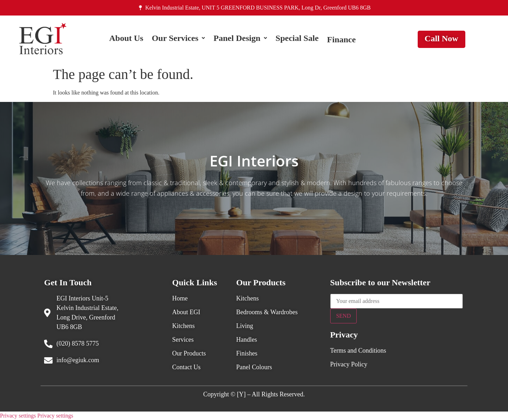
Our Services (178, 39)
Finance (341, 39)
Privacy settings (18, 416)
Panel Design (240, 39)
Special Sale (297, 39)
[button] (178, 39)
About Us (126, 39)
